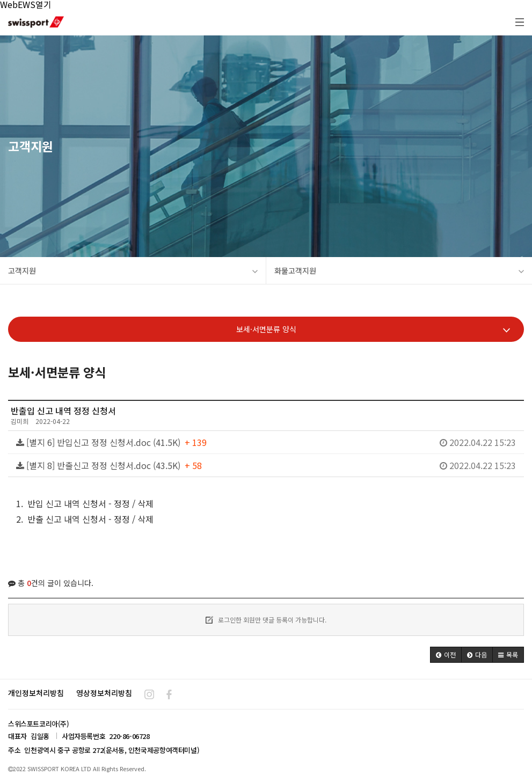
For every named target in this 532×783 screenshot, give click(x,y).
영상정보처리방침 (104, 693)
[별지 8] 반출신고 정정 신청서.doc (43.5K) (266, 465)
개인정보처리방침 (36, 693)
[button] (446, 655)
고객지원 (133, 270)
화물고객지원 (399, 270)
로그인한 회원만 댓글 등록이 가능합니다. (266, 620)
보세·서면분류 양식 (373, 329)
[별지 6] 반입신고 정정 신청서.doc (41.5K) (266, 442)
